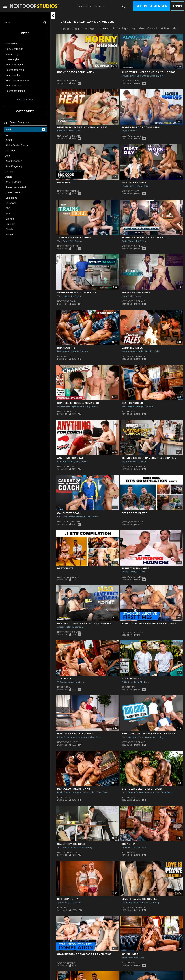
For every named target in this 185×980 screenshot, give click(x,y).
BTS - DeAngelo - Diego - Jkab (142, 789)
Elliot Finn (62, 517)
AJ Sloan (142, 462)
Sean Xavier (128, 296)
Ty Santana (82, 351)
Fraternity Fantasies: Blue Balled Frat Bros (89, 623)
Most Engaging (124, 28)
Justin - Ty (64, 678)
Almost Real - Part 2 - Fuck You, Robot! (149, 72)
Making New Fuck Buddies (75, 734)
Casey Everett (128, 572)
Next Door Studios (68, 81)
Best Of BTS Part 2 (134, 513)
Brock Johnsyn (91, 517)
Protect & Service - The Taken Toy (145, 237)
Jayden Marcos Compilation (141, 127)
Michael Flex (94, 737)
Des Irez (139, 296)
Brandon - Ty (66, 348)
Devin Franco (64, 792)
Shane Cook (140, 847)
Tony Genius (142, 186)
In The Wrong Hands (135, 568)
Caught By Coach (69, 513)
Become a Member (152, 6)
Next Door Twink (67, 301)
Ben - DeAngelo (132, 403)
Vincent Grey (156, 76)
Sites (25, 33)
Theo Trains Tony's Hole (74, 237)
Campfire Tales (132, 348)
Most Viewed (148, 28)
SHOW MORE (25, 100)
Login (177, 6)
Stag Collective (66, 963)
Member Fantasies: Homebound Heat (82, 127)
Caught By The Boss (71, 844)
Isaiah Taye (127, 958)
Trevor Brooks (145, 737)
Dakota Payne (129, 903)
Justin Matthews (77, 682)
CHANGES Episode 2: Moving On (78, 403)
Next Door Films (131, 81)
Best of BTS (65, 568)
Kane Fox (62, 131)
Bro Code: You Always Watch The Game (148, 734)
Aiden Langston (79, 737)
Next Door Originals (69, 136)
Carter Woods (128, 241)
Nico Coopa (140, 958)
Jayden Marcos (129, 131)
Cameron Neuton (66, 462)
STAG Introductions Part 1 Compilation (85, 954)
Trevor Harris (128, 76)
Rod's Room (64, 356)
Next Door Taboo (67, 466)
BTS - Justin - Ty (132, 678)
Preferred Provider (136, 293)
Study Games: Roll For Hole (77, 293)
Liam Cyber (155, 351)
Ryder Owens (142, 76)
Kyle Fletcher (78, 406)
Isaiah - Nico (130, 954)
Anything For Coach (71, 458)
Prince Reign (64, 737)
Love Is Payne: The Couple (139, 899)
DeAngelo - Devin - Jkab (74, 789)
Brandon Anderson (66, 351)
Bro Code (64, 183)
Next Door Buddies (68, 246)
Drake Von (143, 351)
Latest (105, 28)
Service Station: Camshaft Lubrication (149, 458)
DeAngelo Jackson (144, 406)
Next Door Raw (130, 191)
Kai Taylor (141, 241)
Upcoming (170, 28)
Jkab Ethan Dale (99, 792)
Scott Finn (62, 847)
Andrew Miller (64, 406)
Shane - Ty (129, 844)
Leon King (158, 737)
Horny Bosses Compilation (76, 72)
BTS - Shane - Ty (68, 899)
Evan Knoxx (142, 903)
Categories (25, 111)
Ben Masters (128, 406)
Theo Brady (63, 241)
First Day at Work (134, 183)
